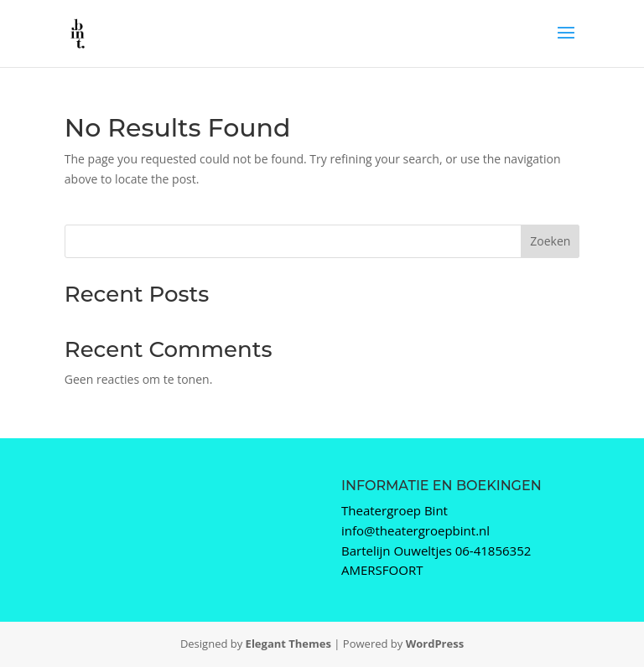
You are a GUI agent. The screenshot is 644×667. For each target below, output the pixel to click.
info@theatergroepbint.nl (415, 530)
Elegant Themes (288, 644)
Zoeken (550, 241)
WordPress (435, 644)
